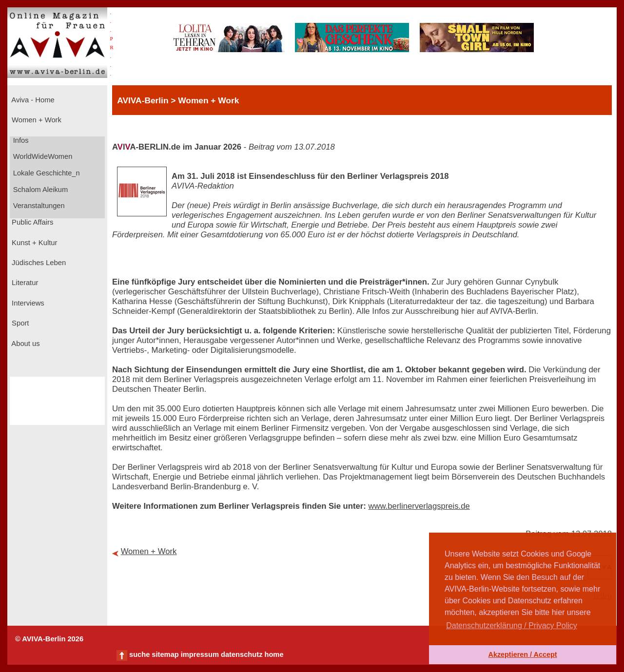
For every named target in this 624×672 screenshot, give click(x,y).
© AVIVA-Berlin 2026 (49, 639)
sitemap (165, 654)
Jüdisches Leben (38, 263)
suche (139, 654)
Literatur (24, 283)
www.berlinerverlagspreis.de (419, 506)
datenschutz (242, 654)
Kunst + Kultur (33, 243)
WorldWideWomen (42, 156)
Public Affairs (31, 222)
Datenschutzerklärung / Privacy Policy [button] (512, 625)
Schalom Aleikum (39, 190)
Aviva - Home (32, 100)
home (274, 654)
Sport (19, 323)
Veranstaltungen (38, 206)
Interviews (27, 303)
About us (25, 344)
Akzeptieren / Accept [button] (522, 654)
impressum (200, 654)
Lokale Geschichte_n (46, 173)
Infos (20, 140)
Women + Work (36, 120)
